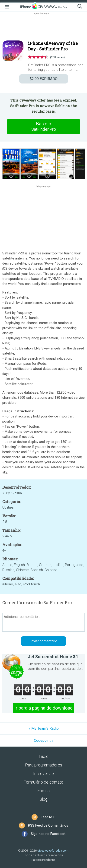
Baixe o (44, 127)
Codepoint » (44, 740)
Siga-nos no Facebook (48, 834)
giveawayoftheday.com (53, 851)
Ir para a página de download (43, 708)
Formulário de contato (43, 782)
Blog (43, 799)
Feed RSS (48, 817)
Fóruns (43, 791)
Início (44, 756)
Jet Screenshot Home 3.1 (53, 657)
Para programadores (44, 765)
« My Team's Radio (44, 728)
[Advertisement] (43, 27)
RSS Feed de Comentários (48, 825)
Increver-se (43, 774)
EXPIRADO (44, 79)
